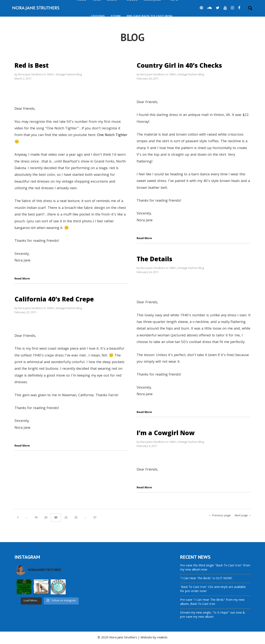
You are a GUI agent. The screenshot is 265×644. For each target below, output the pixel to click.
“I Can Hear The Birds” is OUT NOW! (206, 579)
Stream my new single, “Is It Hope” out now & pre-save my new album (213, 615)
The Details (154, 259)
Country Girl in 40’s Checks (179, 65)
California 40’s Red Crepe (54, 299)
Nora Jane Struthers (31, 74)
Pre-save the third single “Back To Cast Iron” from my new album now (215, 568)
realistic (162, 638)
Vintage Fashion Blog (69, 74)
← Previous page (220, 516)
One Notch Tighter (112, 135)
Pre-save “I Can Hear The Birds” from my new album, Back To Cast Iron (212, 602)
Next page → (243, 516)
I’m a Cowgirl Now (166, 433)
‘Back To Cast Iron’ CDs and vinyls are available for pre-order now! (213, 589)
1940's (173, 74)
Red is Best (32, 65)
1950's (51, 74)
